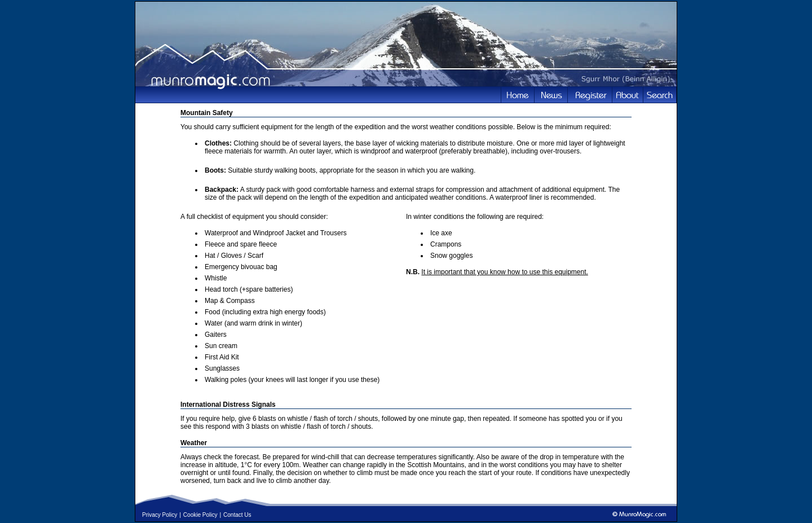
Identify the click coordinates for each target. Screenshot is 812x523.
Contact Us (237, 515)
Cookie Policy (200, 515)
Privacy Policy (160, 515)
